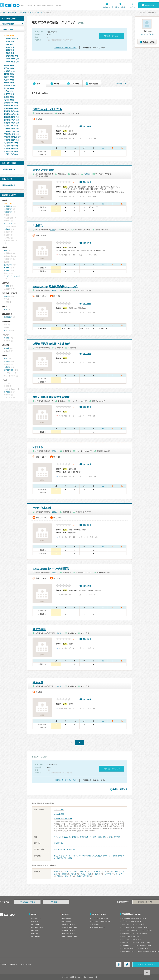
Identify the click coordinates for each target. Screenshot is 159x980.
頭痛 (111, 837)
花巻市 (9, 74)
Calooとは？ (36, 918)
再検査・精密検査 (83, 876)
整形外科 (7, 268)
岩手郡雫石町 (11, 103)
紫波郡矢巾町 (11, 114)
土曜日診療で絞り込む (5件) (66, 48)
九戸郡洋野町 (11, 151)
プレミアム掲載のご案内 (131, 921)
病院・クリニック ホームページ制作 (136, 942)
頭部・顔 (83, 872)
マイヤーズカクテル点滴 (63, 819)
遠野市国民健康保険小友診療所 (51, 344)
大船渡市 (10, 71)
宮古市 (9, 68)
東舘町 (10, 53)
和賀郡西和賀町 (12, 117)
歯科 (6, 359)
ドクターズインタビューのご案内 (135, 927)
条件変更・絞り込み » (112, 36)
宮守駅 (59, 686)
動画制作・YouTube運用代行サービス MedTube (141, 951)
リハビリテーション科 (12, 276)
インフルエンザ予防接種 (81, 856)
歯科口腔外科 (9, 370)
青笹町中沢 (12, 39)
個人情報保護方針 (99, 927)
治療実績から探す (68, 924)
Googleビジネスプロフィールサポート (137, 945)
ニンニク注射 (59, 810)
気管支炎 (75, 837)
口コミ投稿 (35, 936)
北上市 (9, 77)
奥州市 (9, 97)
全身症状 (57, 872)
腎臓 (59, 876)
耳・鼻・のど (96, 872)
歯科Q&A (35, 933)
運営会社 (3, 964)
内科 (32, 13)
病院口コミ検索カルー (8, 13)
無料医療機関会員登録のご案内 (134, 918)
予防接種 (7, 392)
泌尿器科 (7, 296)
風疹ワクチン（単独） (65, 858)
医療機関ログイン (146, 902)
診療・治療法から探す (70, 936)
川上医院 (38, 226)
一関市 (9, 83)
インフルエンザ (64, 837)
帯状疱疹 (117, 837)
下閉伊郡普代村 (12, 140)
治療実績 (87, 174)
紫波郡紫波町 (11, 111)
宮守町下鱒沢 (12, 59)
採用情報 (14, 964)
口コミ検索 (35, 924)
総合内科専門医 (60, 849)
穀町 (9, 44)
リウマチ (108, 874)
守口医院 (38, 447)
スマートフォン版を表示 (146, 964)
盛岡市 (9, 65)
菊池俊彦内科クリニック (55, 286)
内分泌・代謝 (86, 874)
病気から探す (67, 918)
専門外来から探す (68, 930)
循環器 (64, 874)
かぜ (56, 837)
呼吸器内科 (8, 206)
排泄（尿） (69, 876)
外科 (6, 250)
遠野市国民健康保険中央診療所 (51, 397)
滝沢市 (9, 100)
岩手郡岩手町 (11, 108)
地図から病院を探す (10, 185)
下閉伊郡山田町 (12, 131)
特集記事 (35, 930)
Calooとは (107, 7)
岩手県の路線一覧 (9, 169)
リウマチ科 (8, 223)
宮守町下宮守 (12, 62)
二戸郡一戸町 (11, 154)
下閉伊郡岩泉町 (12, 134)
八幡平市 (9, 94)
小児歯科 (7, 367)
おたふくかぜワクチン (62, 856)
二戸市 (8, 91)
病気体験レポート (38, 927)
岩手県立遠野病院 (43, 170)
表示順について (123, 84)
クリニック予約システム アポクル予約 (137, 930)
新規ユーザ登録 (120, 7)
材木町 (10, 47)
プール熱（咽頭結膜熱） (98, 837)
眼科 (6, 310)
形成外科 (7, 271)
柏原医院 (38, 682)
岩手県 (40, 13)
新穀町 (10, 50)
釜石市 (9, 88)
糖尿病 (98, 874)
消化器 (74, 874)
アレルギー (120, 874)
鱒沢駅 (59, 633)
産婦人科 (7, 330)
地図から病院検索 (120, 789)
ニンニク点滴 (59, 814)
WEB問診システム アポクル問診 (134, 933)
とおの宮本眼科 (42, 508)
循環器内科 (8, 209)
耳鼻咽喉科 (8, 317)
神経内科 (7, 229)
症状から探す (67, 921)
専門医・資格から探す (70, 927)
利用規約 (95, 924)
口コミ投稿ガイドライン (101, 918)
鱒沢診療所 (39, 629)
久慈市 (9, 80)
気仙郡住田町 (11, 126)
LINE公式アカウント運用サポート (135, 949)
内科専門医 (71, 849)
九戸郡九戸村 (11, 148)
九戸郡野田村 (11, 146)
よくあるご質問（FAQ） (101, 921)
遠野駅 (52, 230)
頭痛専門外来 (59, 843)
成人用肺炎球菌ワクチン (102, 856)
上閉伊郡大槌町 (12, 129)
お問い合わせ (26, 964)
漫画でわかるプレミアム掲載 (133, 924)
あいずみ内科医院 (51, 569)
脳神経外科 (8, 265)
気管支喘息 (84, 837)
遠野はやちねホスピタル (47, 109)
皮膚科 (6, 286)
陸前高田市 (10, 86)
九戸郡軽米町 (11, 143)
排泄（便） (115, 872)
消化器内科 (8, 212)
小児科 (6, 338)
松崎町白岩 (12, 56)
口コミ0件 (87, 126)
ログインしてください (147, 34)
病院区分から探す (68, 933)
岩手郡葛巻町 (11, 105)
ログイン (132, 7)
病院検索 (23, 13)
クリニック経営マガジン (131, 939)
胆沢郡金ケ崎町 (12, 120)
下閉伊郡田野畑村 (12, 137)
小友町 (10, 42)
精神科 (6, 348)
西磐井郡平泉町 (12, 123)
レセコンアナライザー (131, 936)
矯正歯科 (7, 361)
